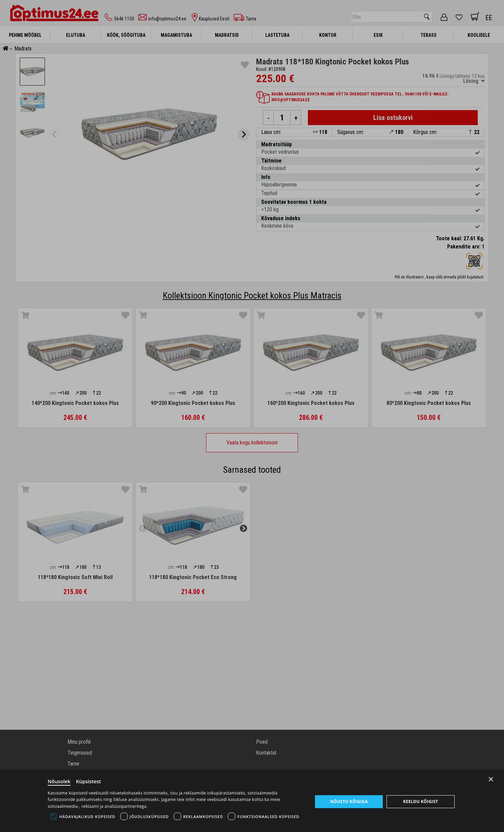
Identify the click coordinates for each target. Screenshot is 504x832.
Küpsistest (89, 781)
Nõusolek (59, 781)
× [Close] (491, 779)
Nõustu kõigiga (349, 801)
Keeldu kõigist (420, 801)
